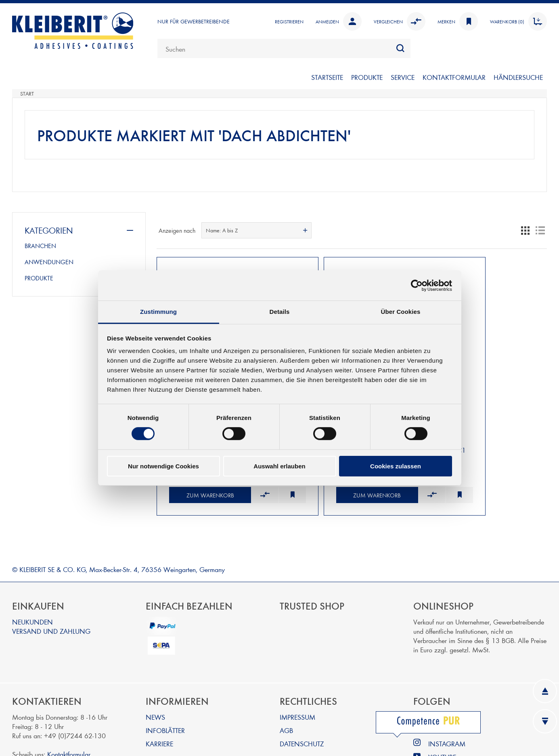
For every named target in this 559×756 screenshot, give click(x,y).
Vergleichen (400, 21)
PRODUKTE (367, 77)
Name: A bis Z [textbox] (222, 230)
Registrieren (289, 21)
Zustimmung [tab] (158, 312)
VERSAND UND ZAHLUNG (51, 601)
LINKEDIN (443, 687)
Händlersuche (518, 77)
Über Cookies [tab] (401, 312)
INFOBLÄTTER (165, 701)
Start (27, 94)
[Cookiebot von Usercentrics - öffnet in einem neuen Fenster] (417, 285)
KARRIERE (159, 714)
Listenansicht (540, 230)
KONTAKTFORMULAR (454, 77)
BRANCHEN (40, 246)
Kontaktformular (69, 724)
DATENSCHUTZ (302, 714)
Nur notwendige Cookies (163, 466)
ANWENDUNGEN (49, 262)
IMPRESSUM (297, 687)
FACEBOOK (445, 701)
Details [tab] (280, 312)
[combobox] (284, 48)
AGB (286, 701)
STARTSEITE (327, 77)
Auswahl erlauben (279, 466)
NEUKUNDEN (32, 592)
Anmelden (339, 21)
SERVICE (403, 77)
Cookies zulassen (396, 466)
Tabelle (526, 230)
